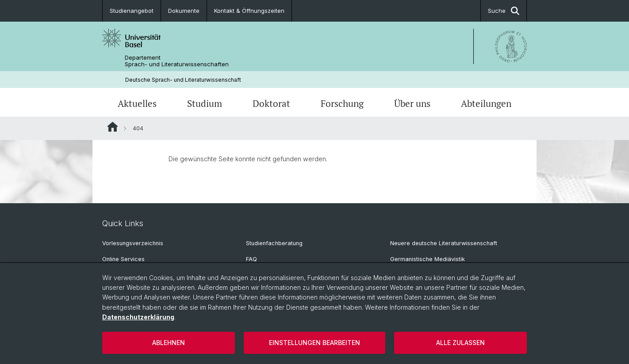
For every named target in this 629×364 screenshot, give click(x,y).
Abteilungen (486, 103)
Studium (205, 103)
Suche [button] (504, 11)
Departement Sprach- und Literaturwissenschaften (177, 61)
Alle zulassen (460, 343)
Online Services (123, 259)
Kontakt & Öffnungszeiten (249, 11)
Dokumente (184, 11)
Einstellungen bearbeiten (314, 343)
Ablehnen (169, 343)
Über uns (412, 103)
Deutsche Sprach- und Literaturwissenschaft (183, 80)
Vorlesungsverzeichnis (133, 243)
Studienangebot (132, 11)
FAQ (251, 259)
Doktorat (271, 103)
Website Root (113, 127)
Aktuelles (137, 103)
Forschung (342, 103)
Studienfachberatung (274, 243)
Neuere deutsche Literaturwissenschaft (444, 243)
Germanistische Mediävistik (428, 259)
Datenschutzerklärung (138, 317)
